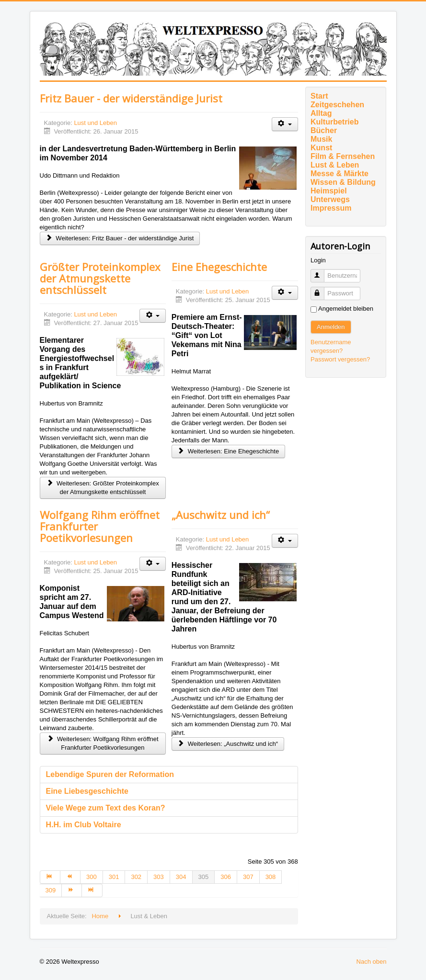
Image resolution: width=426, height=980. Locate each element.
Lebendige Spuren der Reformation (110, 774)
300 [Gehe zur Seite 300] (92, 877)
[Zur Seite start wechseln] (50, 877)
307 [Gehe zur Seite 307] (248, 877)
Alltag (321, 113)
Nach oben (372, 962)
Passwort (322, 289)
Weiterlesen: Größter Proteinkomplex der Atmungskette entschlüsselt (103, 488)
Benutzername (322, 272)
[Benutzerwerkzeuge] (285, 124)
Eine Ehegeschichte (219, 267)
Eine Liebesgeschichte (87, 791)
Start (319, 96)
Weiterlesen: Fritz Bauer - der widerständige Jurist (120, 238)
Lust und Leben (95, 123)
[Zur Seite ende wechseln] (92, 890)
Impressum (331, 208)
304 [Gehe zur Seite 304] (181, 877)
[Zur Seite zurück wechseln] (70, 877)
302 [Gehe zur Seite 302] (136, 877)
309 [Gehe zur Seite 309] (51, 890)
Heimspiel (329, 191)
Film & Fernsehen (343, 156)
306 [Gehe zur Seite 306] (226, 877)
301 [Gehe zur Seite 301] (114, 877)
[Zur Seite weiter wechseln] (72, 890)
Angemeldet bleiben (346, 309)
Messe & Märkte (340, 174)
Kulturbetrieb (334, 122)
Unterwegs (330, 199)
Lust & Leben (335, 165)
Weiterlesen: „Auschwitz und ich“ (228, 744)
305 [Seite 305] (204, 877)
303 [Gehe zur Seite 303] (159, 877)
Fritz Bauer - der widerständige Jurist (131, 98)
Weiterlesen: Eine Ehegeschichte (228, 451)
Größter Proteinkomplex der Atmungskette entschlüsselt (100, 278)
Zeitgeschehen (337, 105)
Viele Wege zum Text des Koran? (106, 808)
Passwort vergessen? (340, 359)
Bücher (324, 130)
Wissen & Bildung (343, 182)
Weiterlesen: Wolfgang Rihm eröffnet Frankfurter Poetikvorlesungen (103, 743)
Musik (321, 139)
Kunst (321, 148)
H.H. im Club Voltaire (84, 825)
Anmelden (331, 327)
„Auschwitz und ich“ (221, 515)
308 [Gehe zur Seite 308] (271, 877)
